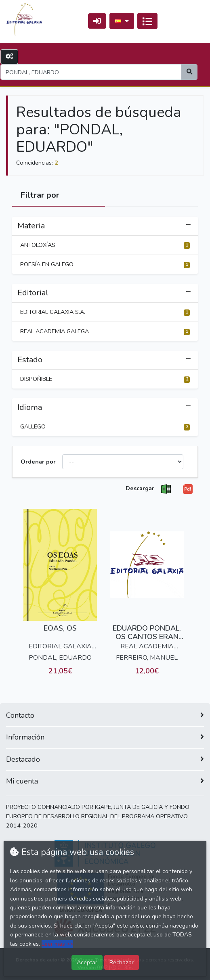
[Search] (91, 72)
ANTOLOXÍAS (105, 245)
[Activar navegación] (147, 21)
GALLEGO (105, 426)
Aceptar (87, 962)
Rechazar (122, 962)
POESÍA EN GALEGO (105, 264)
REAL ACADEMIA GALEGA (105, 331)
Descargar (140, 488)
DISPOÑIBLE (105, 379)
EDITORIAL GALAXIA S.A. (105, 312)
